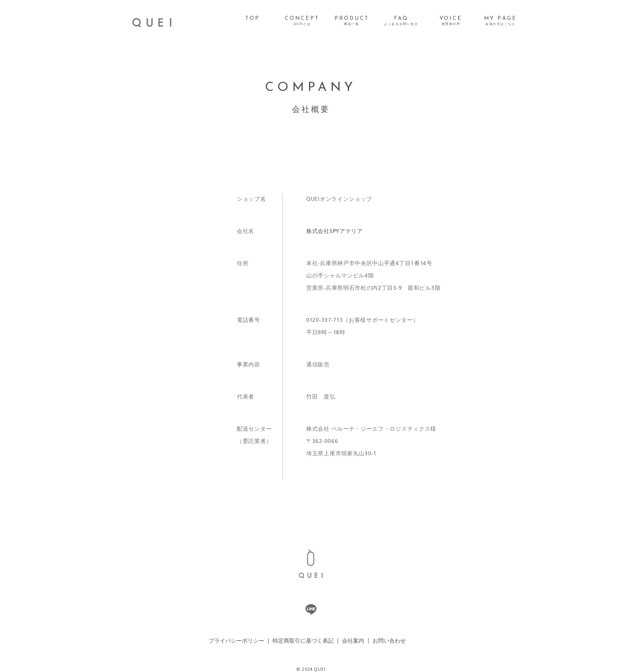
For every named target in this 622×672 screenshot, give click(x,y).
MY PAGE (500, 21)
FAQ (401, 21)
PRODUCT (352, 21)
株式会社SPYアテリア (335, 231)
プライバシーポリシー (236, 641)
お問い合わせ (389, 641)
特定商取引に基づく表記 (303, 641)
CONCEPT (302, 21)
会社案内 (353, 641)
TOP (252, 18)
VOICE (451, 21)
